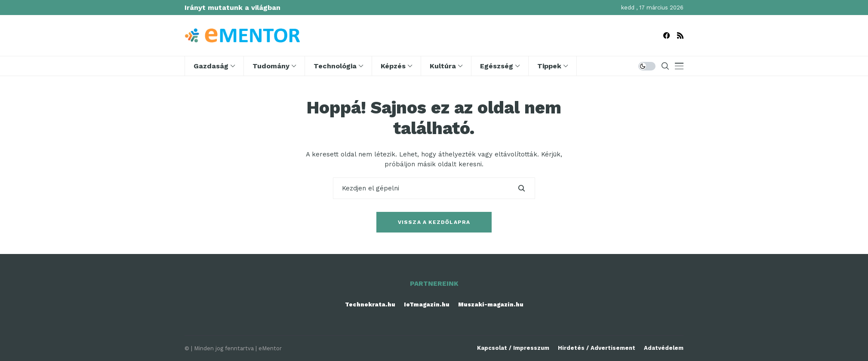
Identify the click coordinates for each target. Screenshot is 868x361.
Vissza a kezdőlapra (434, 222)
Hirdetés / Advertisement (597, 348)
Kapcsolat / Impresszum (513, 348)
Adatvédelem (664, 348)
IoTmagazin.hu (427, 304)
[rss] (680, 35)
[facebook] (666, 35)
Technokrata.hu (370, 304)
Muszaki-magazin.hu (491, 304)
